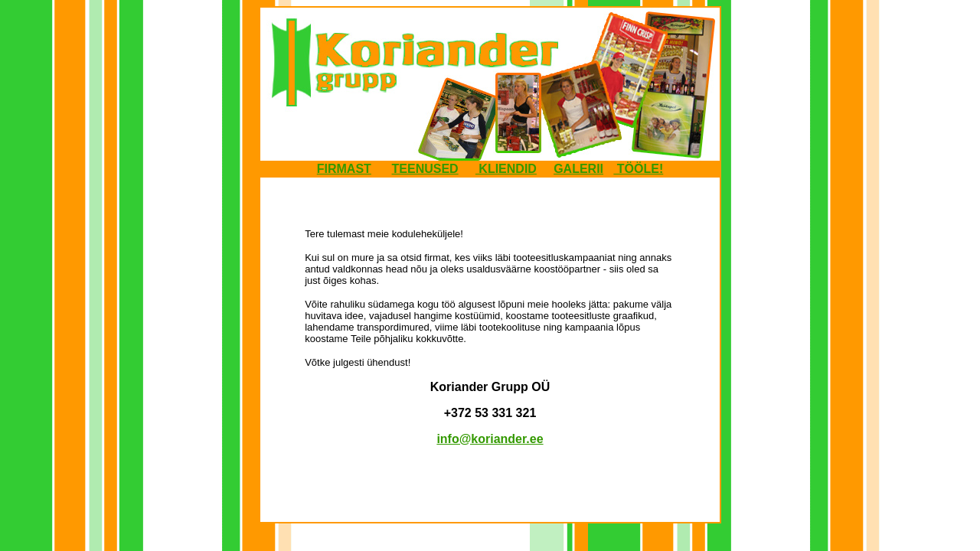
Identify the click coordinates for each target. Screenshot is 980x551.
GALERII (578, 169)
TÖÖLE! (638, 169)
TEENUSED (425, 169)
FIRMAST (344, 169)
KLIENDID (506, 169)
